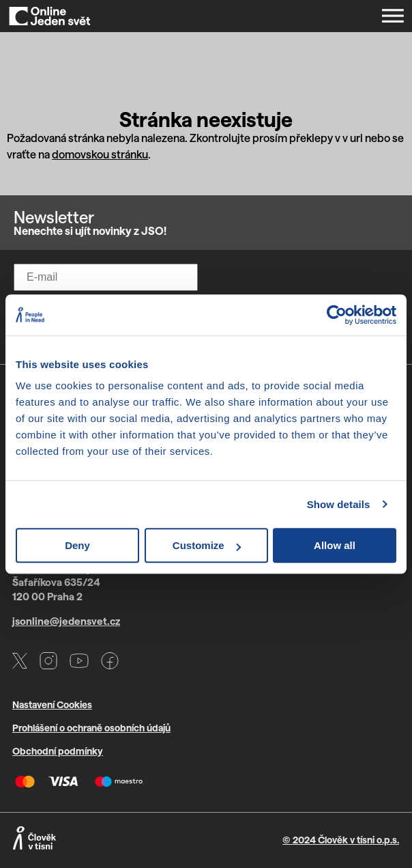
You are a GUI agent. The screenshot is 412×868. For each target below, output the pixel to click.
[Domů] (50, 16)
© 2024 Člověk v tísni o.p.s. (341, 840)
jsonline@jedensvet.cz (66, 621)
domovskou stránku (100, 154)
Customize (207, 545)
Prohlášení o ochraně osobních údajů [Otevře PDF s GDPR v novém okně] (91, 728)
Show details (339, 504)
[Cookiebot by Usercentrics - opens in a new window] (337, 315)
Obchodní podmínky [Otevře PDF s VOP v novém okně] (58, 751)
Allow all (335, 545)
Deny (77, 545)
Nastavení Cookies (52, 704)
